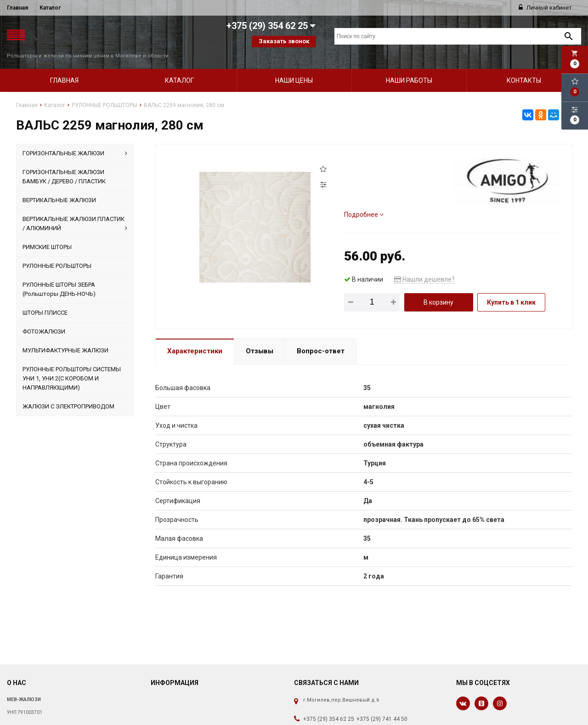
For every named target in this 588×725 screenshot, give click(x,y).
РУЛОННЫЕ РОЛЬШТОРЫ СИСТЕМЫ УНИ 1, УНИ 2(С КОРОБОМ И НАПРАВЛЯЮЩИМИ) (72, 366)
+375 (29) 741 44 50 (382, 707)
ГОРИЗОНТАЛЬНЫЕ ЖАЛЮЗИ (75, 142)
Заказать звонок (284, 41)
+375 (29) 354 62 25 (329, 707)
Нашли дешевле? (424, 267)
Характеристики (195, 340)
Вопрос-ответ (321, 340)
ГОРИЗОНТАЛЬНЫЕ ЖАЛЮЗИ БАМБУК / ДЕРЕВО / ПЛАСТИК (64, 165)
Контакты (524, 68)
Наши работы (409, 68)
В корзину (438, 290)
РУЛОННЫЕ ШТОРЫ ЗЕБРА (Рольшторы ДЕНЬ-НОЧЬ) (59, 277)
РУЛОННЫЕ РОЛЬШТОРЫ (57, 254)
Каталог (50, 8)
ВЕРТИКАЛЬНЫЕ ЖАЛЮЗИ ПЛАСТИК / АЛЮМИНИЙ (75, 212)
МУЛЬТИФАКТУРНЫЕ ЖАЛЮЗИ (65, 338)
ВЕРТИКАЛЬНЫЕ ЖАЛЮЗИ (59, 188)
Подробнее (364, 203)
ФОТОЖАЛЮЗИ (44, 320)
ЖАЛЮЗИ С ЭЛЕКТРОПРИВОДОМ (68, 394)
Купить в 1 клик (511, 290)
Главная (17, 8)
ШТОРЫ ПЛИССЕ (45, 301)
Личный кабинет (545, 8)
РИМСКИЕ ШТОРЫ (47, 235)
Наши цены (294, 68)
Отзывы (260, 340)
